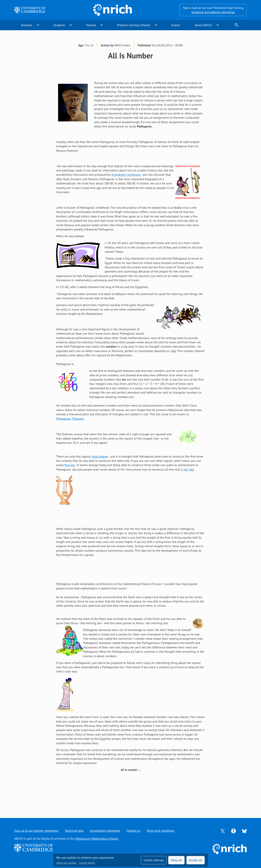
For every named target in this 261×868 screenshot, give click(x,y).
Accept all (196, 860)
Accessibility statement (105, 831)
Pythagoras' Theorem (70, 419)
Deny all (176, 860)
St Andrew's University (126, 175)
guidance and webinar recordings (213, 12)
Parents (91, 25)
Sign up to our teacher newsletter (36, 831)
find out (70, 465)
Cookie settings (154, 860)
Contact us (133, 831)
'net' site (189, 469)
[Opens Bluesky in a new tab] (244, 831)
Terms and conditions (160, 831)
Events (176, 25)
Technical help (74, 831)
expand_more (38, 25)
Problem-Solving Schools (134, 25)
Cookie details (87, 863)
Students (59, 25)
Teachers (27, 25)
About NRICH (203, 25)
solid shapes (100, 456)
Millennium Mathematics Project (97, 839)
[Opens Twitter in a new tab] (223, 831)
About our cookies (66, 863)
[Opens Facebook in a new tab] (234, 831)
